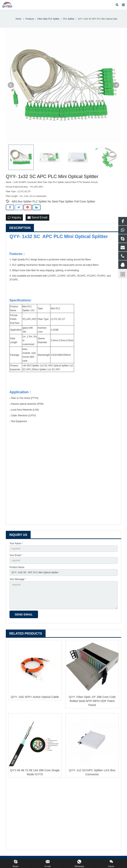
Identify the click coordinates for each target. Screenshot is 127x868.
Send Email (37, 217)
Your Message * (18, 579)
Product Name (17, 567)
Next (116, 85)
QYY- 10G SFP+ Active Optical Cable (35, 697)
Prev (11, 85)
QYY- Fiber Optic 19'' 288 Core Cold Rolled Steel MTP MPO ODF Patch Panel (92, 701)
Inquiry (14, 217)
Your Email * (16, 555)
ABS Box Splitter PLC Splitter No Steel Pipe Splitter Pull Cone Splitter (53, 201)
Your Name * (16, 543)
